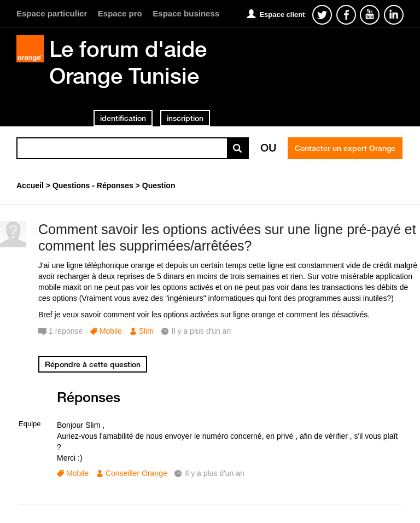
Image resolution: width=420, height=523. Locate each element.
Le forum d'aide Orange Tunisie (128, 62)
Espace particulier (52, 13)
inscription (185, 118)
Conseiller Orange (136, 473)
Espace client (282, 14)
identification (123, 118)
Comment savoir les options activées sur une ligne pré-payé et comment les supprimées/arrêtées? (227, 238)
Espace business (186, 13)
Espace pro (120, 13)
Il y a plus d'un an (215, 473)
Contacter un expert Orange (345, 148)
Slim (146, 331)
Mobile (111, 331)
